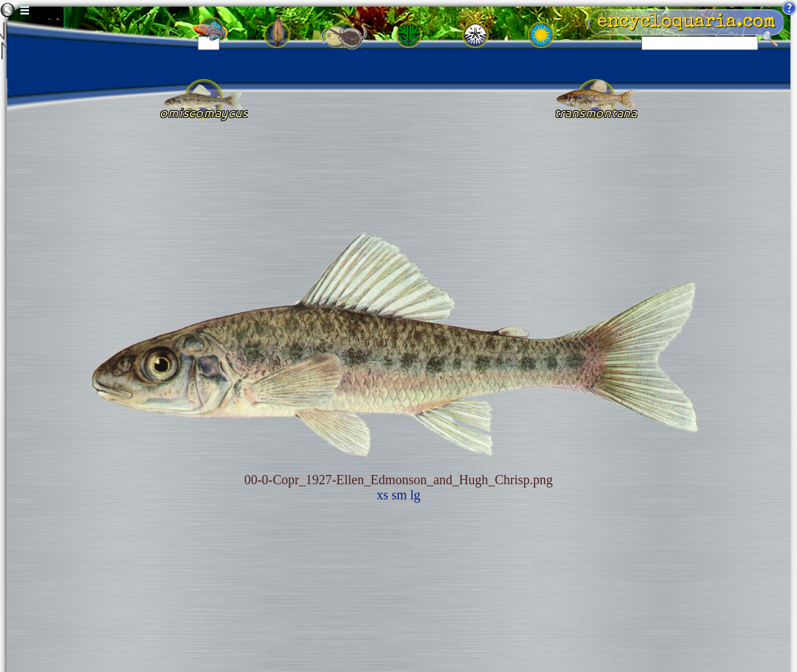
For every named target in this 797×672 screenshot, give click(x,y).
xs (382, 495)
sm (399, 495)
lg (415, 495)
